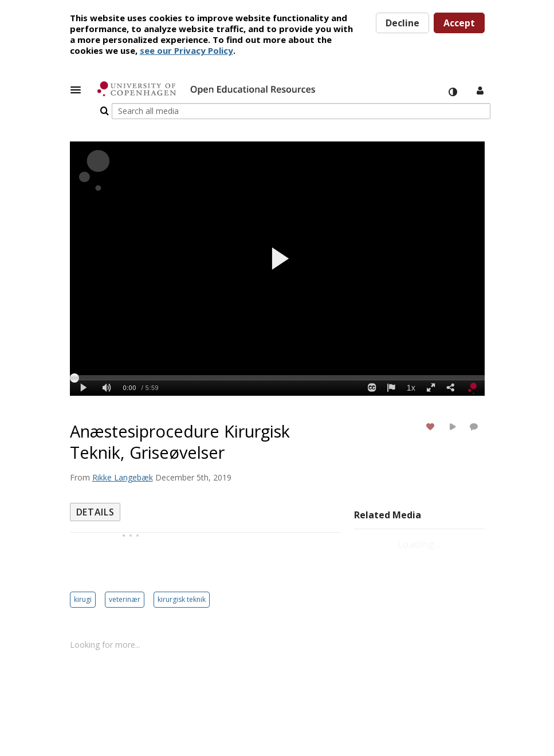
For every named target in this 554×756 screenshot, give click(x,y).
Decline (402, 23)
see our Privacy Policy (186, 50)
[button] (79, 90)
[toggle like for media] (432, 407)
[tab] (95, 493)
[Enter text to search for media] (400, 91)
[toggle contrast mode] (453, 92)
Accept (459, 23)
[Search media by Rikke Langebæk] (123, 458)
